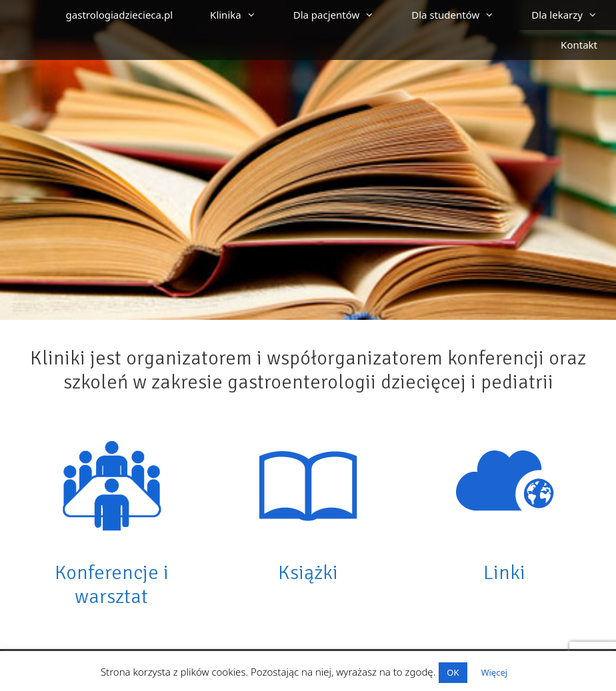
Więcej (494, 672)
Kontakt (579, 45)
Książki (308, 573)
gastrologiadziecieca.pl (120, 15)
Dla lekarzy (574, 15)
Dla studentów (462, 15)
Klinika (242, 15)
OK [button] (453, 672)
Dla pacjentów (343, 15)
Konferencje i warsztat (112, 585)
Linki (504, 573)
